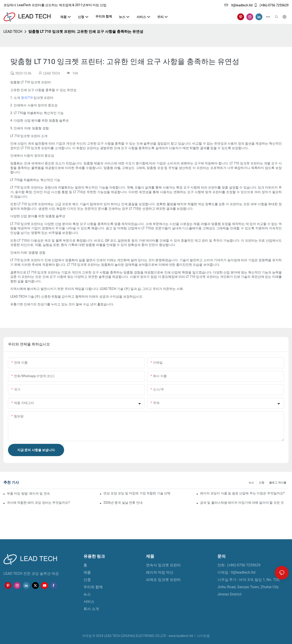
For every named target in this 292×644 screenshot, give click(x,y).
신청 (262, 483)
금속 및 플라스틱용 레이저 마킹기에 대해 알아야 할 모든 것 (242, 503)
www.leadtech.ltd (181, 636)
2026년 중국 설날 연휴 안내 (123, 503)
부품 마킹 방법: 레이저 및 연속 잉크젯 (28, 493)
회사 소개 (91, 609)
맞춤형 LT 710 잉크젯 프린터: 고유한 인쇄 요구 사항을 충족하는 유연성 (86, 32)
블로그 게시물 (278, 483)
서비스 (89, 602)
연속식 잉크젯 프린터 (163, 565)
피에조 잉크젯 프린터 (163, 580)
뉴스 (251, 483)
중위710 (27, 98)
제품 (87, 572)
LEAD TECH (13, 32)
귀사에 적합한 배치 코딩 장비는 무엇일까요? (38, 503)
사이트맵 (203, 636)
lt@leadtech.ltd (239, 5)
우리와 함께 (93, 587)
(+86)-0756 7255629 (271, 5)
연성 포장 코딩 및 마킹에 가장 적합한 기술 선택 (137, 493)
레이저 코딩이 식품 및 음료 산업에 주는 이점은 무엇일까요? (242, 493)
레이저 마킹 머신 (160, 572)
